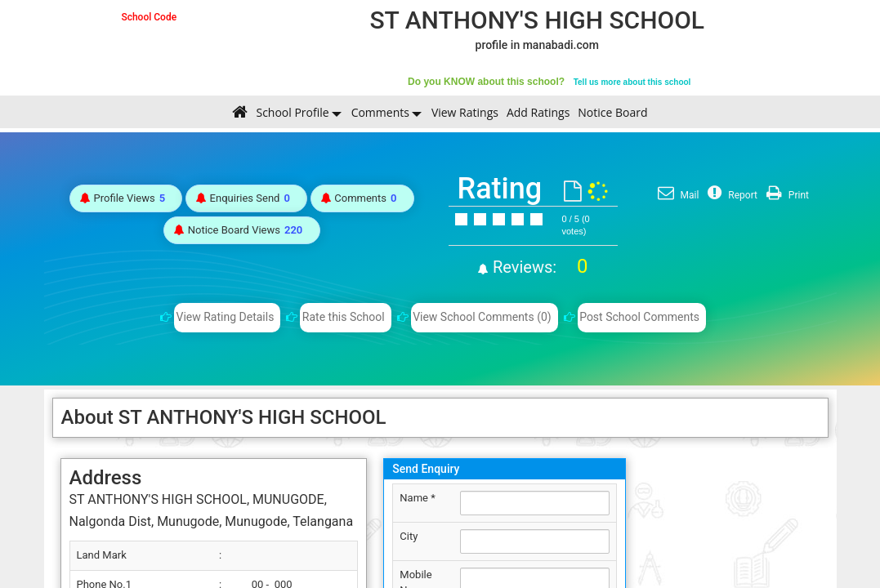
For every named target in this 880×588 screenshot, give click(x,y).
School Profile (292, 112)
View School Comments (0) (482, 317)
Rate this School (344, 317)
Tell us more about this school (632, 82)
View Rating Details (226, 317)
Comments (380, 112)
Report (730, 195)
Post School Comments (639, 317)
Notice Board (612, 112)
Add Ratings (538, 112)
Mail (677, 195)
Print (786, 195)
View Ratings (465, 112)
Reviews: (538, 267)
